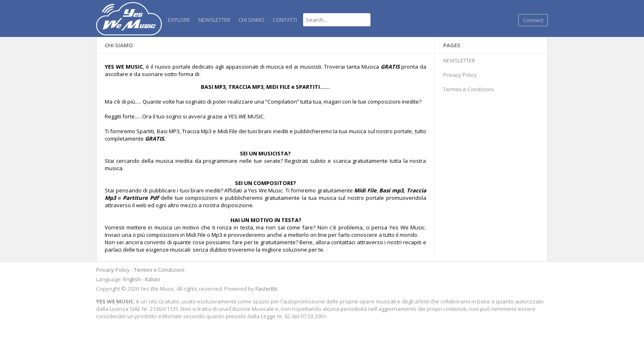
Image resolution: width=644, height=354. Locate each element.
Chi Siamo (252, 20)
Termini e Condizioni (468, 89)
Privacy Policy (460, 75)
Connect (533, 20)
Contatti (285, 20)
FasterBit (266, 289)
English (132, 279)
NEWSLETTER (214, 20)
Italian (153, 279)
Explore (179, 20)
